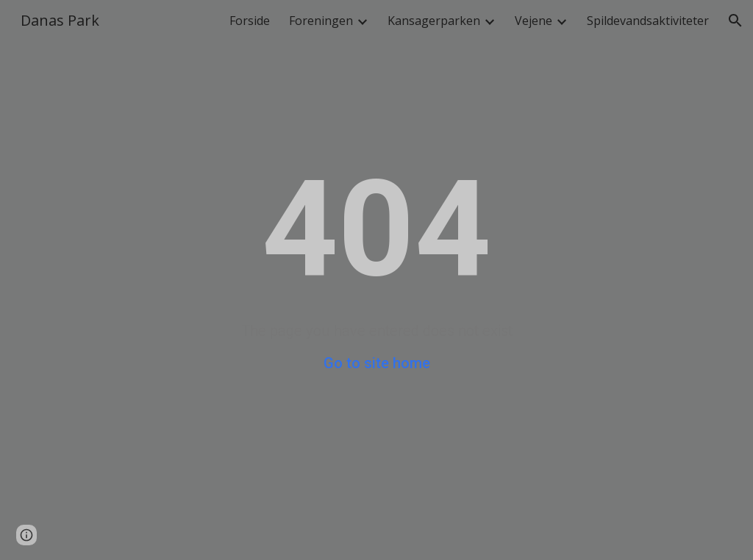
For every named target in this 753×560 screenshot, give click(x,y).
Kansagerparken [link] (434, 21)
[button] (735, 21)
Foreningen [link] (321, 21)
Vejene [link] (533, 21)
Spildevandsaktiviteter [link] (648, 21)
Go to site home (377, 363)
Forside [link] (250, 21)
